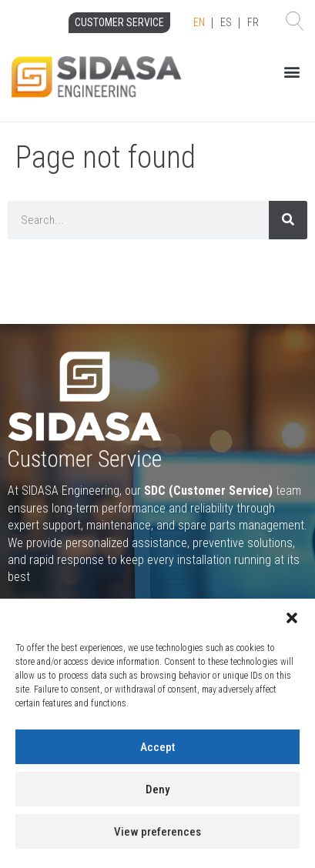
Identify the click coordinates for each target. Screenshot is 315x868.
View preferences (157, 832)
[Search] (288, 220)
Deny (157, 790)
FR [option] (253, 22)
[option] (226, 23)
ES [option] (226, 22)
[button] (292, 618)
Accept (157, 747)
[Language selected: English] (226, 23)
